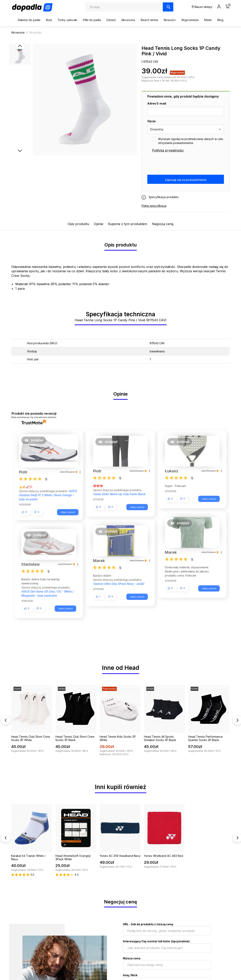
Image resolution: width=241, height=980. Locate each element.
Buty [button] (49, 20)
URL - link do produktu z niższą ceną (148, 925)
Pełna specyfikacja (154, 206)
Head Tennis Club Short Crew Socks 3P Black (75, 739)
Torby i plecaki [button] (67, 20)
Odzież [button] (111, 20)
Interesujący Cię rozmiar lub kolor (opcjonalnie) (156, 942)
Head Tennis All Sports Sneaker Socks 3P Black (160, 739)
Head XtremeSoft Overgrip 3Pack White (73, 858)
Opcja (151, 121)
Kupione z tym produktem (128, 224)
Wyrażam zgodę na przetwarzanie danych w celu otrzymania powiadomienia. (191, 141)
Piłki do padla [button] (92, 20)
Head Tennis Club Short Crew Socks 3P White (31, 739)
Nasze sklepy (202, 7)
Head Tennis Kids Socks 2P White (118, 739)
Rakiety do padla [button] (29, 20)
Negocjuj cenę (163, 224)
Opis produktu (78, 224)
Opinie (99, 224)
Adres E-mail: (157, 103)
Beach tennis (149, 20)
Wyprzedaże (190, 20)
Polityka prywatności (168, 150)
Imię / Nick (130, 976)
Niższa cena (132, 959)
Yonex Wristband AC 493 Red (163, 856)
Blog (220, 20)
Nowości (170, 20)
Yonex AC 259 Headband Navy (120, 856)
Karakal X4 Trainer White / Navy (28, 858)
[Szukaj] (168, 7)
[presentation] (177, 164)
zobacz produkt (65, 511)
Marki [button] (208, 20)
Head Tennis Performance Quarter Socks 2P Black (205, 739)
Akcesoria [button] (128, 20)
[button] (36, 442)
